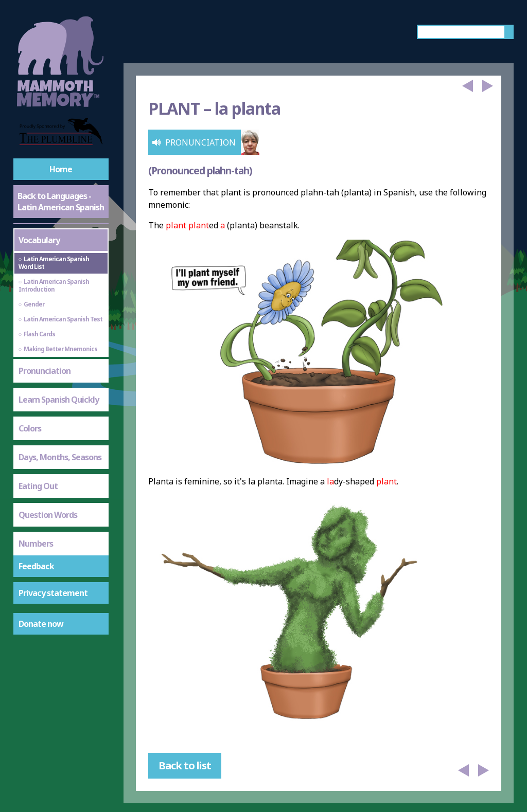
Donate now (41, 624)
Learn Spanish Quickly (59, 400)
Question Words (48, 515)
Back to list (185, 765)
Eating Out (38, 486)
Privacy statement (53, 593)
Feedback (36, 566)
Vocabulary (39, 240)
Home (61, 169)
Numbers (36, 544)
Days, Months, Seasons (60, 457)
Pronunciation (45, 371)
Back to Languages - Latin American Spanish (61, 202)
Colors (30, 428)
